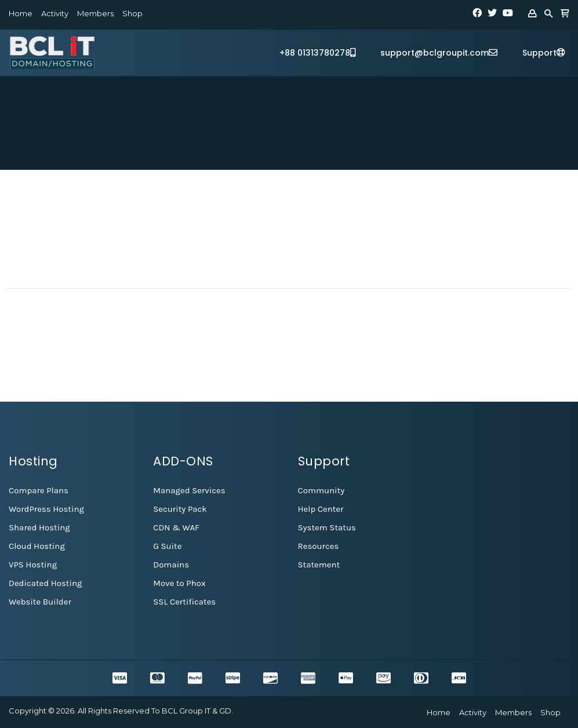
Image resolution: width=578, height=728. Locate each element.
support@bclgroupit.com (439, 53)
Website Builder (40, 602)
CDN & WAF (176, 527)
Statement (319, 565)
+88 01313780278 (317, 53)
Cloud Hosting (37, 546)
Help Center (321, 509)
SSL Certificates (184, 602)
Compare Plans (39, 490)
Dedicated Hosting (46, 583)
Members (95, 13)
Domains (171, 565)
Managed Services (189, 490)
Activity (55, 13)
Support (544, 53)
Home (21, 13)
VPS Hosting (33, 565)
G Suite (167, 546)
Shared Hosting (39, 527)
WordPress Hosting (46, 509)
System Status (327, 527)
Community (321, 490)
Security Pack (180, 509)
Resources (319, 546)
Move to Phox (179, 583)
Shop (132, 13)
